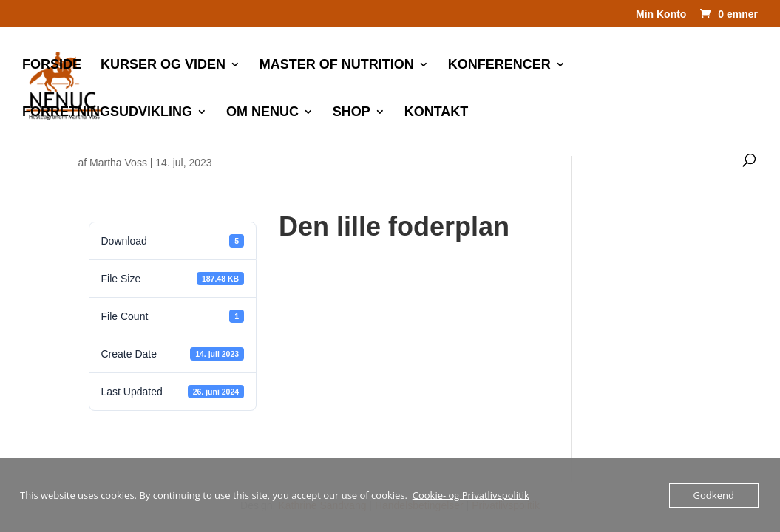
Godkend (714, 495)
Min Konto (661, 14)
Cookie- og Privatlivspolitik (471, 495)
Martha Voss (118, 163)
